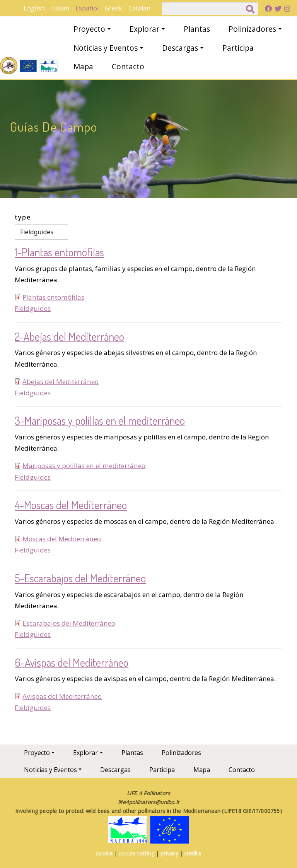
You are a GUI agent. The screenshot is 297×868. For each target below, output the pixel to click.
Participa (238, 48)
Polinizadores (252, 29)
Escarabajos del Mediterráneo (69, 623)
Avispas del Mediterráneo (62, 696)
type (23, 217)
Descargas (180, 48)
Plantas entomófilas (53, 297)
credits (192, 853)
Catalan (139, 8)
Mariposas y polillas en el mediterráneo (84, 466)
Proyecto (89, 29)
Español (87, 8)
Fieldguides (33, 308)
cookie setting (137, 853)
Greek (114, 8)
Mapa (83, 66)
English (34, 8)
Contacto (128, 66)
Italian (60, 8)
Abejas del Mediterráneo (61, 382)
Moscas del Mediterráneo (62, 539)
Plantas (197, 29)
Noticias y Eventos (106, 48)
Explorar (144, 29)
